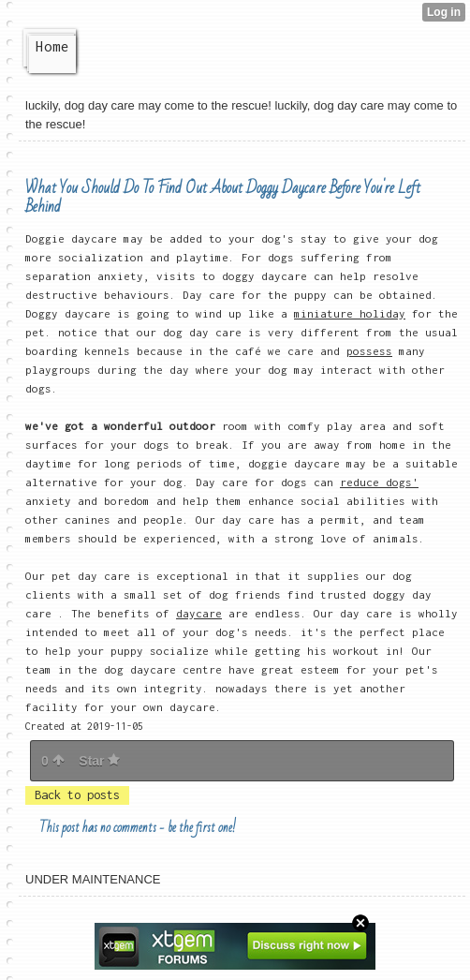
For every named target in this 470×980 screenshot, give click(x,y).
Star (99, 761)
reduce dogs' (379, 482)
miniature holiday (350, 313)
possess (369, 351)
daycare (199, 613)
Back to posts (77, 795)
